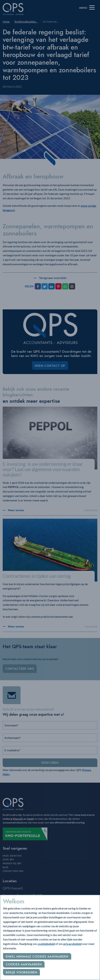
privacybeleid (72, 944)
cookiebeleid (46, 944)
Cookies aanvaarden (24, 964)
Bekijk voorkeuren (21, 972)
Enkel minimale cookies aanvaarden (37, 957)
